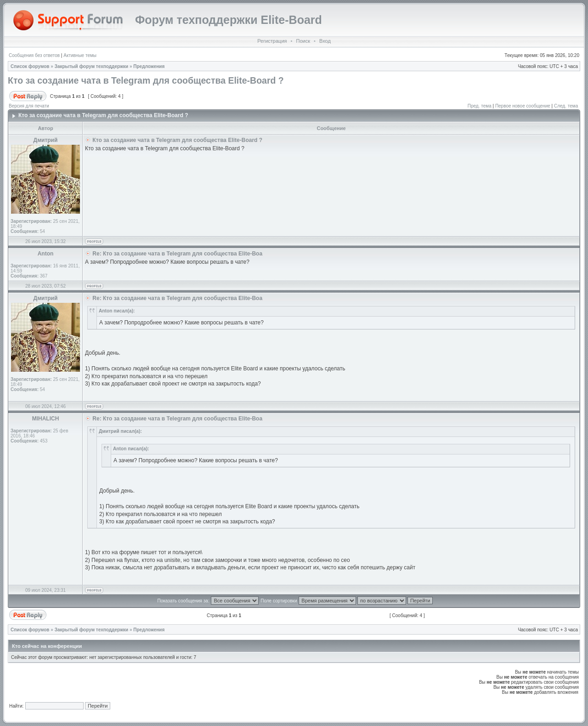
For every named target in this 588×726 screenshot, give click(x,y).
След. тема (566, 106)
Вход (325, 41)
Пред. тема (480, 106)
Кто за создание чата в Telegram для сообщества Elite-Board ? (146, 80)
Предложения (149, 66)
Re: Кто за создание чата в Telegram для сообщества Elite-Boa (177, 254)
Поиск (303, 41)
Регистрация (272, 41)
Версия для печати (29, 106)
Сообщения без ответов (34, 55)
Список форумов (30, 66)
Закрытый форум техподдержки (92, 66)
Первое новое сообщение (523, 106)
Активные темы (80, 55)
